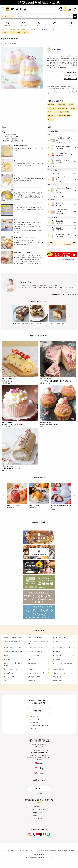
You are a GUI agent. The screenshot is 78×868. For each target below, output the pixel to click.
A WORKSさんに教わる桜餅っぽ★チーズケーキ (55, 381)
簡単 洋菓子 (62, 105)
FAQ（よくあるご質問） (39, 809)
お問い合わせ (34, 728)
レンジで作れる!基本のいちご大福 (61, 506)
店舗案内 (65, 851)
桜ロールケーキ (7, 381)
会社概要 (39, 793)
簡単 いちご (51, 116)
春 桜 (49, 112)
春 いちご (51, 119)
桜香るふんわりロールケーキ (11, 468)
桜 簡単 (73, 108)
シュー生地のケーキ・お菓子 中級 (57, 108)
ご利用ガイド (36, 806)
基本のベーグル (34, 505)
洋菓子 (5, 33)
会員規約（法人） (37, 815)
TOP (5, 851)
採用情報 (72, 851)
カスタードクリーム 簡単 (62, 112)
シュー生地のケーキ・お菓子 (20, 33)
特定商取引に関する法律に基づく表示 (49, 851)
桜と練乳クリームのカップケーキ (13, 425)
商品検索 (11, 851)
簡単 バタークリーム (65, 116)
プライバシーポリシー (38, 818)
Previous (8, 315)
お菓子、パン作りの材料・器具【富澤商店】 (14, 29)
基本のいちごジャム (13, 505)
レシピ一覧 (18, 851)
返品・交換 (34, 722)
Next (70, 315)
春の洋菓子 (51, 105)
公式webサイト (71, 294)
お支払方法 (34, 717)
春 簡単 (71, 105)
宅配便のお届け (35, 720)
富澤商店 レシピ (34, 29)
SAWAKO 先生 (56, 49)
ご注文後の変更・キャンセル (39, 725)
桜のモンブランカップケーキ (49, 425)
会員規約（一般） (37, 812)
